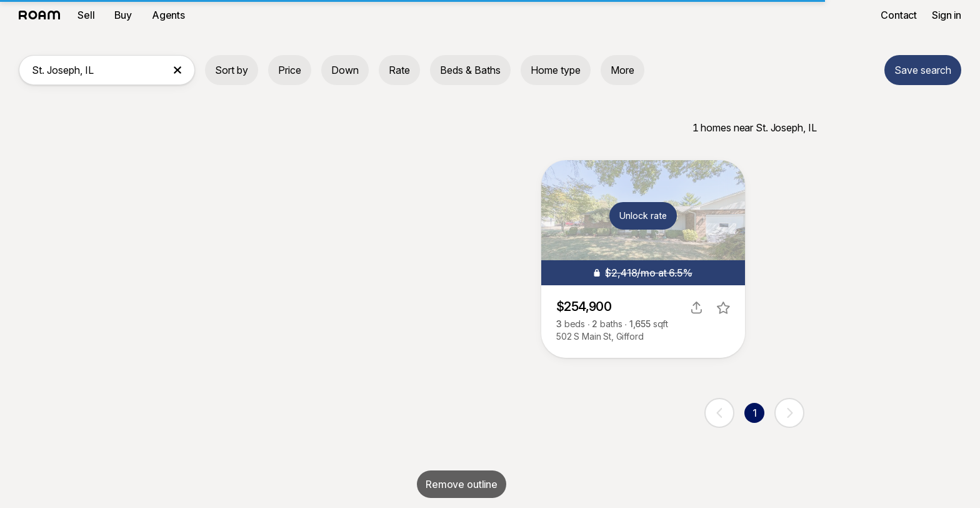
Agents (168, 15)
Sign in (947, 15)
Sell (86, 15)
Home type (556, 70)
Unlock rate (643, 216)
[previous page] (719, 413)
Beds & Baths (470, 70)
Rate (399, 70)
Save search (923, 70)
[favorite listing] (723, 308)
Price (290, 70)
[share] (697, 308)
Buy (123, 15)
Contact (899, 15)
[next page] (789, 413)
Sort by (232, 70)
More (622, 70)
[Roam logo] (43, 15)
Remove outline (462, 484)
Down (345, 70)
